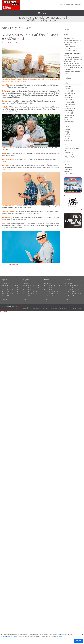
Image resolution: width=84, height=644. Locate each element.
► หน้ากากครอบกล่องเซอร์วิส (72, 40)
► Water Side (68, 167)
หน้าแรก (18, 308)
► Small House (68, 169)
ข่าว (43, 308)
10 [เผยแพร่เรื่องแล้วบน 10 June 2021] (12, 289)
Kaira (19, 306)
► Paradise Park (69, 165)
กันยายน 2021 (68, 115)
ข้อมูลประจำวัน (63, 308)
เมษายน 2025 (68, 87)
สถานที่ (66, 134)
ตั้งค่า (60, 638)
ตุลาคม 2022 (67, 98)
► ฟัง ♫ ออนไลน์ (69, 153)
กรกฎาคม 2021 (68, 120)
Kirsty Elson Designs (70, 38)
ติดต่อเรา (80, 308)
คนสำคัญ (66, 130)
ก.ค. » (5, 299)
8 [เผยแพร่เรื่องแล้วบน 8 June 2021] (8, 289)
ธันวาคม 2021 (68, 111)
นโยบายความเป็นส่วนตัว (9, 638)
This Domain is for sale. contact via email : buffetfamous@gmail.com (42, 19)
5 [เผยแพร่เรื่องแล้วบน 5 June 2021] (17, 287)
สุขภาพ (9, 264)
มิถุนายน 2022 (68, 102)
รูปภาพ (47, 308)
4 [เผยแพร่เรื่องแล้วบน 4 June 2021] (15, 287)
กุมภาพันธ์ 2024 (68, 93)
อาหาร (66, 138)
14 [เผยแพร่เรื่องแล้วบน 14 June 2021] (6, 291)
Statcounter (4, 311)
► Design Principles (70, 47)
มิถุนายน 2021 (68, 122)
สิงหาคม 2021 (68, 117)
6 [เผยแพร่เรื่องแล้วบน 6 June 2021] (2, 289)
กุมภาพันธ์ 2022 (68, 109)
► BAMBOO (67, 171)
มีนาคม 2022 (67, 106)
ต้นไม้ (65, 132)
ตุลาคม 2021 (67, 113)
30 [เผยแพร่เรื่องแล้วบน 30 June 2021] (10, 295)
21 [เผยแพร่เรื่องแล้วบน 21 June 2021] (6, 293)
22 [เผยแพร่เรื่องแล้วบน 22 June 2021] (8, 293)
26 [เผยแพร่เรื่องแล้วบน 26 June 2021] (18, 293)
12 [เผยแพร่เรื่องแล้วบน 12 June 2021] (18, 289)
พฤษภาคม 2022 (68, 104)
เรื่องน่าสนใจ (16, 264)
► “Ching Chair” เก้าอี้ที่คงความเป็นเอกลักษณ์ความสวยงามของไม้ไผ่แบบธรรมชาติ (73, 59)
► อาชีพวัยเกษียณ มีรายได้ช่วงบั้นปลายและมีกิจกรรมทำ (30, 37)
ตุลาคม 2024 (67, 91)
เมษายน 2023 (68, 95)
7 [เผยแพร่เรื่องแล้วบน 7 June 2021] (5, 289)
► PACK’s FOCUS (69, 174)
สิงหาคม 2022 (68, 100)
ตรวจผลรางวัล (54, 308)
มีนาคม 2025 (67, 89)
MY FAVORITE (72, 308)
